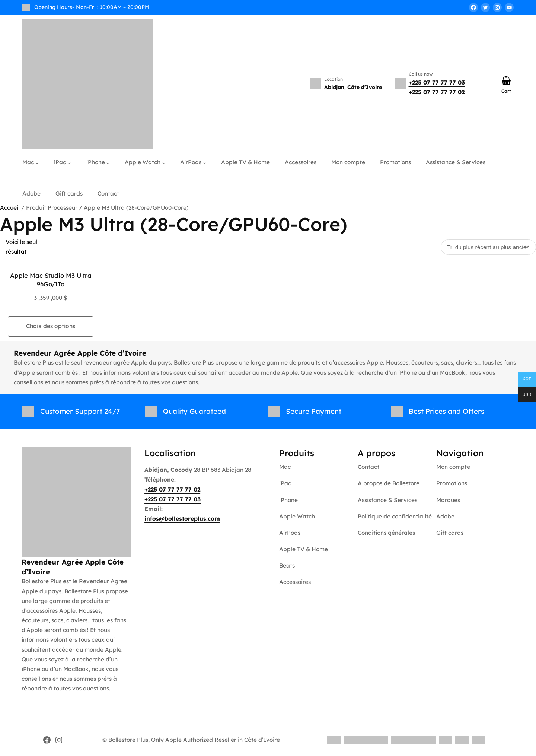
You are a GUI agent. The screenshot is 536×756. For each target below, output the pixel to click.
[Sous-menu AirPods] (205, 163)
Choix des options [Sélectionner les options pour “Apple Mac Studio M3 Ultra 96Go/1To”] (51, 326)
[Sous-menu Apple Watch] (164, 163)
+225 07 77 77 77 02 (437, 92)
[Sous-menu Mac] (37, 163)
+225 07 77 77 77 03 (437, 82)
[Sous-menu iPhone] (108, 163)
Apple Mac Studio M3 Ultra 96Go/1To (51, 280)
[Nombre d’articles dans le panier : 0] (506, 81)
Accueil (10, 208)
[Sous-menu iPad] (69, 163)
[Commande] (488, 247)
